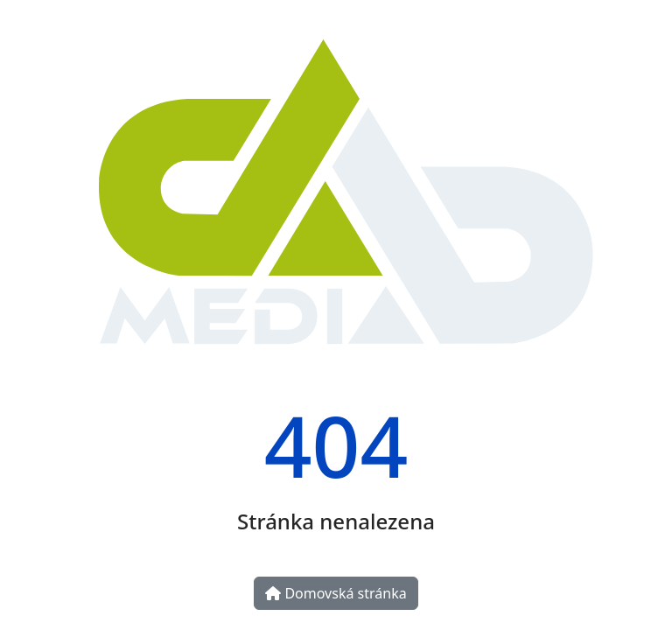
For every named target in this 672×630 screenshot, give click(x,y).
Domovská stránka (336, 593)
